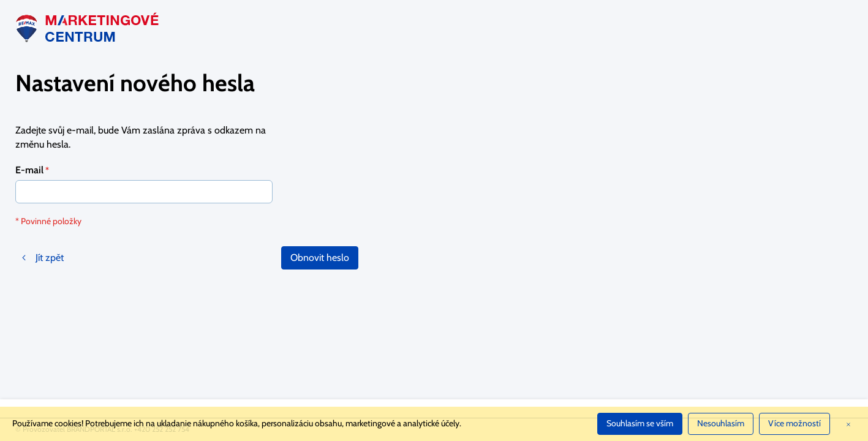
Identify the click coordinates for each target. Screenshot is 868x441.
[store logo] (89, 27)
